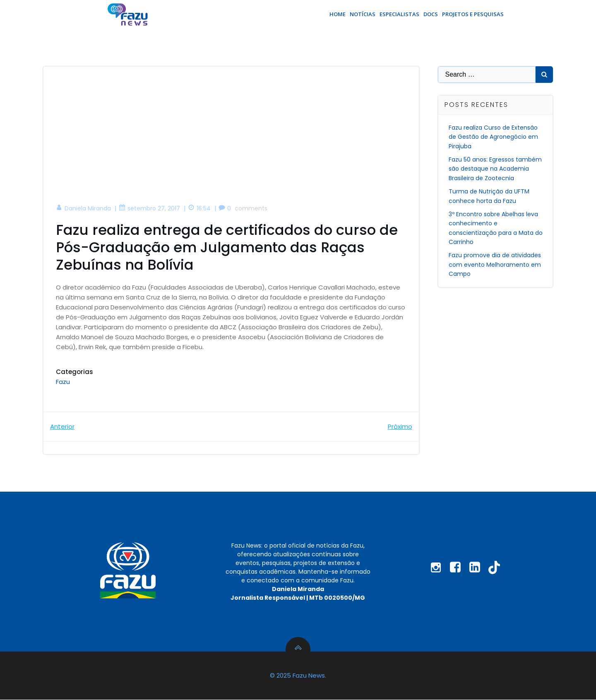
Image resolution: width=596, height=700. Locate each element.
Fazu (63, 382)
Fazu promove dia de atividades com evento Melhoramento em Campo (495, 264)
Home (338, 14)
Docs (431, 14)
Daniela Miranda (83, 208)
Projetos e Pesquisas (473, 14)
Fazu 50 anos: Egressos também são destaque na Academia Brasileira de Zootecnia (496, 169)
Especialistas (399, 14)
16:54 (199, 208)
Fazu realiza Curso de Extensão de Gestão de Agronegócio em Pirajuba (494, 137)
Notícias (363, 14)
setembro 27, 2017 (149, 208)
